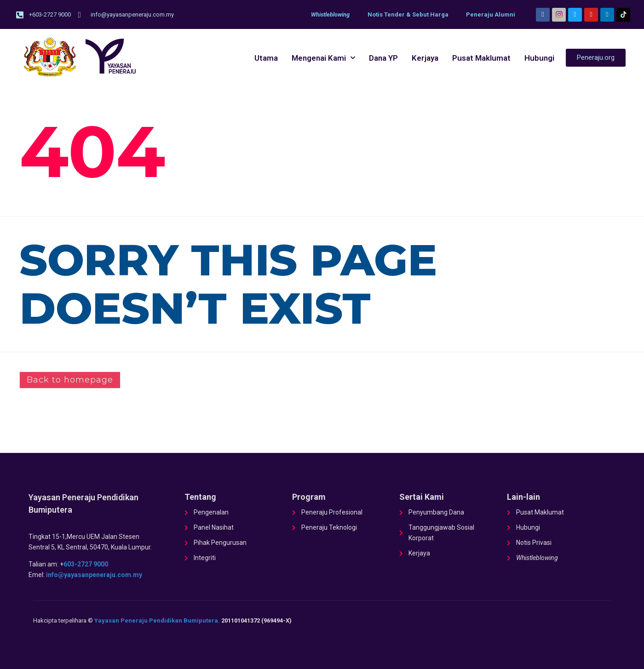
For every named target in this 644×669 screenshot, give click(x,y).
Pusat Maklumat (481, 58)
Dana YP (383, 58)
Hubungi (539, 58)
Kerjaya (425, 58)
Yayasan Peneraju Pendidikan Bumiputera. (157, 620)
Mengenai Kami (323, 58)
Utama (266, 58)
